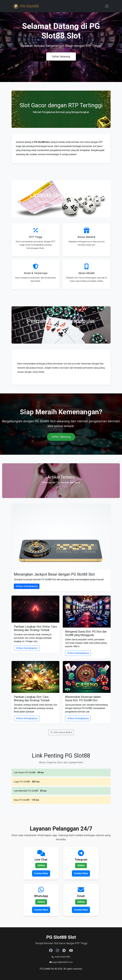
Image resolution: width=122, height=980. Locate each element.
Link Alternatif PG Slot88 (26, 791)
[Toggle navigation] (107, 6)
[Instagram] (57, 951)
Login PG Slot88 (22, 782)
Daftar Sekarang (61, 56)
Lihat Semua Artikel (61, 732)
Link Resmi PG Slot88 (25, 772)
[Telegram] (64, 951)
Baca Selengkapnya (27, 586)
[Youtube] (71, 951)
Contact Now (41, 873)
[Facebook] (51, 951)
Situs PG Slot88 (22, 800)
